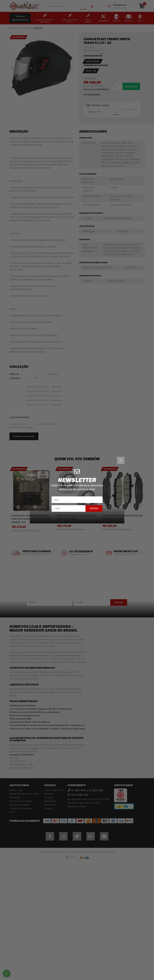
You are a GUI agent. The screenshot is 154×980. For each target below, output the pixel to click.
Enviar (94, 508)
